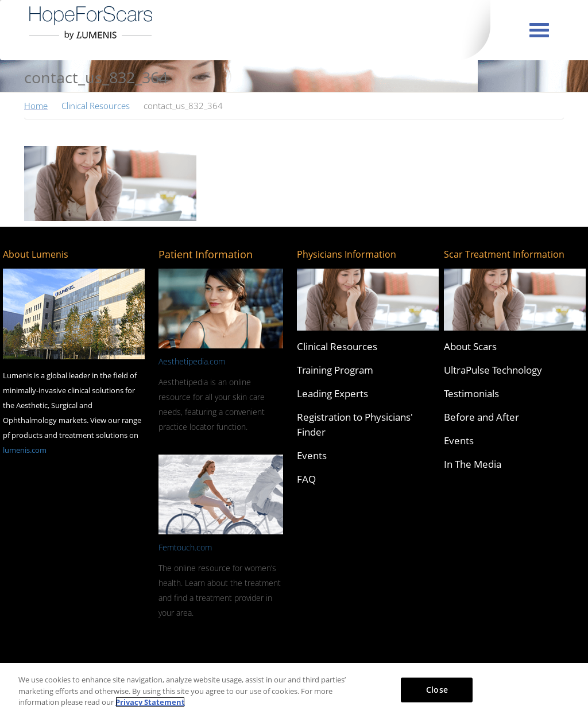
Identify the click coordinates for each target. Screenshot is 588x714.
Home (36, 106)
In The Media (473, 464)
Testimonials (471, 393)
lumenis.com (25, 450)
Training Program (335, 370)
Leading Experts (332, 393)
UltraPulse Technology (493, 370)
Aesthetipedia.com (192, 361)
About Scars (470, 346)
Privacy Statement (150, 702)
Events (312, 455)
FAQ (306, 479)
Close (437, 689)
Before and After (481, 417)
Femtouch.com (185, 547)
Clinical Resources (96, 106)
